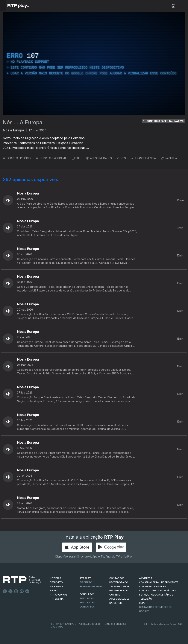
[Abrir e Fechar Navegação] (183, 6)
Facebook (5, 591)
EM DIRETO (86, 582)
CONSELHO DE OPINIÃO (153, 586)
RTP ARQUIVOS (59, 595)
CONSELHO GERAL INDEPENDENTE (159, 582)
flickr (27, 591)
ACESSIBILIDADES (99, 158)
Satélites (116, 603)
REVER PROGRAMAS (91, 586)
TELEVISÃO (56, 586)
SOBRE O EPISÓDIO (17, 158)
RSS (121, 158)
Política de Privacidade (63, 624)
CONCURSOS (87, 594)
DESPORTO (56, 582)
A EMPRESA (146, 578)
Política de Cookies (90, 624)
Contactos (87, 607)
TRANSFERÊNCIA (143, 158)
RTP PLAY (85, 578)
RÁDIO (53, 591)
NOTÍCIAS (55, 578)
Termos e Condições (115, 624)
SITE (76, 158)
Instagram (16, 591)
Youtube (22, 591)
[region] (94, 64)
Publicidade (56, 627)
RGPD (142, 603)
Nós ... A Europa (23, 122)
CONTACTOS (117, 578)
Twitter (10, 591)
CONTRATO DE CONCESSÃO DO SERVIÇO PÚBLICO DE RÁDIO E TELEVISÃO (157, 595)
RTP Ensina (57, 599)
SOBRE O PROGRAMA (51, 158)
